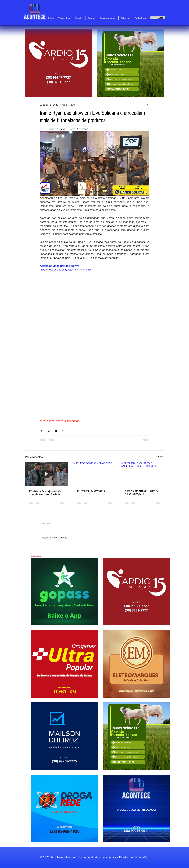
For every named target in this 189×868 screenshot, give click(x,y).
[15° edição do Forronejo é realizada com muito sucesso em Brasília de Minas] (47, 474)
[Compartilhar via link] (63, 431)
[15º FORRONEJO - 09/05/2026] (95, 474)
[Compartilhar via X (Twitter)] (49, 431)
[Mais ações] (147, 105)
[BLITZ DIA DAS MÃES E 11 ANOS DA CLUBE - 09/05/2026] (142, 474)
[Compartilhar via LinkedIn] (56, 431)
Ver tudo (160, 456)
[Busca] (158, 18)
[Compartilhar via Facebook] (41, 431)
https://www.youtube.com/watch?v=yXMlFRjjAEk (65, 270)
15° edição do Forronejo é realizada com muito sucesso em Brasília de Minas (45, 493)
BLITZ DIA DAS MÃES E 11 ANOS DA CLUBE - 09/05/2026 (142, 493)
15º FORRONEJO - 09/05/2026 (91, 491)
